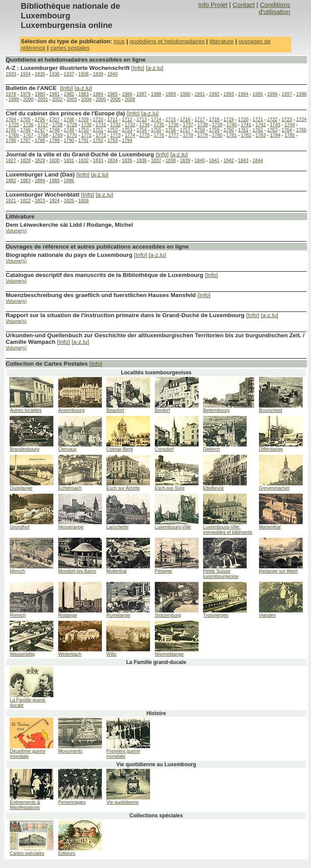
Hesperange (71, 527)
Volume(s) (16, 231)
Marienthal (270, 527)
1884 (40, 180)
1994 (243, 94)
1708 (69, 119)
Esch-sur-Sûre (170, 488)
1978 (11, 94)
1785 (290, 135)
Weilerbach (70, 654)
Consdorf (164, 449)
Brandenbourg (24, 449)
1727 (43, 124)
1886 (69, 180)
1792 (98, 140)
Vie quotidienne (122, 802)
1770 (72, 135)
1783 (261, 135)
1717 (200, 119)
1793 (112, 140)
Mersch (17, 571)
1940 (112, 74)
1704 (11, 119)
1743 (275, 124)
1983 (84, 94)
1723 (287, 119)
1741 (246, 124)
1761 (243, 130)
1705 (25, 119)
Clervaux (67, 449)
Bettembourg (216, 410)
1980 (40, 94)
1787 (25, 140)
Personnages (72, 802)
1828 (25, 160)
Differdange (271, 449)
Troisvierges (216, 615)
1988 (156, 94)
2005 (101, 99)
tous (119, 41)
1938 (84, 74)
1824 (55, 201)
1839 (185, 160)
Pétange (164, 571)
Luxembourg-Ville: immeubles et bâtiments (228, 529)
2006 (115, 99)
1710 (98, 119)
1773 (115, 135)
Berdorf (162, 410)
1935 (40, 74)
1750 (84, 130)
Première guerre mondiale (123, 754)
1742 (261, 124)
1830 (55, 160)
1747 (40, 130)
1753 (127, 130)
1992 (214, 94)
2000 (28, 99)
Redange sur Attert (278, 571)
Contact (244, 5)
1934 (25, 74)
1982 (69, 94)
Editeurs (67, 853)
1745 (11, 130)
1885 (55, 180)
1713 (142, 119)
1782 (246, 135)
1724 (301, 119)
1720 (243, 119)
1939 (98, 74)
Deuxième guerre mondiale (28, 754)
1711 (112, 119)
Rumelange (118, 615)
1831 (69, 160)
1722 (273, 119)
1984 (98, 94)
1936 (55, 74)
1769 (57, 135)
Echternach (70, 488)
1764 (287, 130)
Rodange (68, 615)
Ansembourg (71, 410)
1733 (130, 124)
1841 (214, 160)
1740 (232, 124)
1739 (217, 124)
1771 (87, 135)
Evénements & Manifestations (25, 805)
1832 (84, 160)
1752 (112, 130)
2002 (57, 99)
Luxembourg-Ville (173, 527)
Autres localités (25, 410)
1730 (87, 124)
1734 (144, 124)
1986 (127, 94)
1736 (174, 124)
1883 (25, 180)
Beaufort (115, 410)
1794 (127, 140)
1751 (98, 130)
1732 (115, 124)
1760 (229, 130)
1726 (28, 124)
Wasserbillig (22, 654)
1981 (55, 94)
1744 (290, 124)
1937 (69, 74)
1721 (258, 119)
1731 (101, 124)
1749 (69, 130)
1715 (171, 119)
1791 (84, 140)
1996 (273, 94)
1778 (188, 135)
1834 (112, 160)
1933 (11, 74)
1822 (25, 201)
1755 (156, 130)
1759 (214, 130)
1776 (159, 135)
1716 (185, 119)
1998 (301, 94)
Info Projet (213, 5)
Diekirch (211, 449)
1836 (142, 160)
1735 (159, 124)
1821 (11, 201)
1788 (40, 140)
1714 (156, 119)
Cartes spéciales (27, 853)
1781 (232, 135)
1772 (101, 135)
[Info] (138, 68)
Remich (17, 615)
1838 (171, 160)
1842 (229, 160)
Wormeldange (169, 654)
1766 (14, 135)
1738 (203, 124)
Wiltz (111, 654)
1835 (127, 160)
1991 (200, 94)
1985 (112, 94)
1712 (127, 119)
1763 (273, 130)
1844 (258, 160)
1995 (258, 94)
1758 (200, 130)
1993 (229, 94)
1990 (185, 94)
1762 (258, 130)
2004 (87, 99)
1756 (171, 130)
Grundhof (19, 527)
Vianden (267, 615)
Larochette (117, 527)
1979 (25, 94)
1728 (57, 124)
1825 (69, 201)
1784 (275, 135)
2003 (72, 99)
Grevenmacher (274, 488)
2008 (130, 99)
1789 (55, 140)
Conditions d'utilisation (274, 8)
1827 (11, 160)
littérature (222, 41)
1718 (214, 119)
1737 (188, 124)
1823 (40, 201)
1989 (171, 94)
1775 (144, 135)
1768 (43, 135)
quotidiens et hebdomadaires (167, 41)
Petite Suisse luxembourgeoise (221, 574)
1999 (14, 99)
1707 (55, 119)
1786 (11, 140)
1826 (84, 201)
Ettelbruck (213, 488)
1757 (185, 130)
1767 (28, 135)
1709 (84, 119)
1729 (72, 124)
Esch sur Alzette (123, 488)
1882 (11, 180)
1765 (301, 130)
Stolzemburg (168, 615)
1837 (156, 160)
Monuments (70, 751)
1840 (200, 160)
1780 (217, 135)
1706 (40, 119)
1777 (174, 135)
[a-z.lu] (154, 68)
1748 (55, 130)
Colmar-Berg (119, 449)
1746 (25, 130)
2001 (43, 99)
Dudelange (21, 488)
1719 (229, 119)
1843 (243, 160)
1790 (69, 140)
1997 (287, 94)
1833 (98, 160)
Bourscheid (271, 410)
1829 (40, 160)
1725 (14, 124)
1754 (142, 130)
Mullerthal (116, 571)
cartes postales (70, 48)
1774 (130, 135)
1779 (203, 135)
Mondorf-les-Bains (77, 571)
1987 (142, 94)
